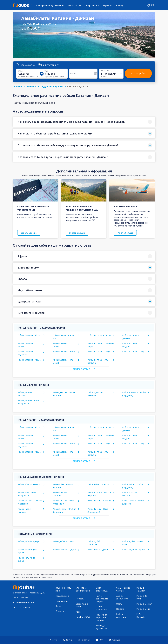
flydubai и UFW (83, 617)
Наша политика (20, 597)
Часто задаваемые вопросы (102, 599)
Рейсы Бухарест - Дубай (65, 550)
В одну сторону (48, 65)
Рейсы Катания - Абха (29, 335)
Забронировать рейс (63, 589)
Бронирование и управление (50, 5)
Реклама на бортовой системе (101, 618)
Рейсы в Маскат (144, 604)
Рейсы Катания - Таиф (133, 352)
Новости (80, 599)
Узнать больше (29, 233)
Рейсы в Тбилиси (141, 589)
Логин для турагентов (101, 627)
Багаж (58, 606)
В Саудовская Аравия (50, 87)
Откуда (20, 71)
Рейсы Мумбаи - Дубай (134, 550)
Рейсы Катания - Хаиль (29, 360)
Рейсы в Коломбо (141, 616)
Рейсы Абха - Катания (29, 484)
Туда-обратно (25, 65)
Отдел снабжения (101, 608)
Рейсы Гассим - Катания (100, 501)
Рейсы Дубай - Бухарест (30, 541)
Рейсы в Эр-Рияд (142, 597)
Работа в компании (121, 616)
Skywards (107, 5)
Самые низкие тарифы (123, 589)
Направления (92, 5)
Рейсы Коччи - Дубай (98, 550)
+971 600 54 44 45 (21, 607)
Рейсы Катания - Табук (99, 352)
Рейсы (30, 87)
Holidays (120, 609)
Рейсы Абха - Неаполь (99, 484)
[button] (84, 122)
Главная (18, 87)
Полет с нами (75, 5)
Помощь (120, 5)
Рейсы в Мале (143, 609)
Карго (79, 612)
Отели (119, 604)
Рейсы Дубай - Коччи (63, 541)
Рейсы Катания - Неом (64, 352)
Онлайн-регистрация (102, 589)
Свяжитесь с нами (82, 605)
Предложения (62, 596)
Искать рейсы (138, 73)
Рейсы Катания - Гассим (100, 335)
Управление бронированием (83, 591)
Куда (46, 71)
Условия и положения (23, 602)
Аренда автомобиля (122, 597)
